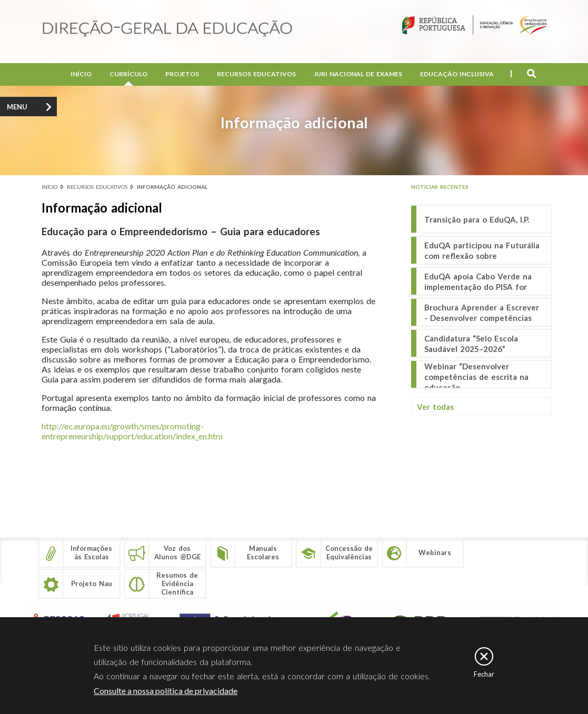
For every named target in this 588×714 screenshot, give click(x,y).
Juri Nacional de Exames (358, 74)
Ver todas (435, 407)
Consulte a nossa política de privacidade (166, 691)
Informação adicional (172, 187)
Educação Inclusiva (457, 74)
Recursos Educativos (256, 74)
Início (81, 74)
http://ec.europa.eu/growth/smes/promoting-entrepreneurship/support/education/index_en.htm (132, 431)
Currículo (128, 74)
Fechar (484, 674)
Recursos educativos (97, 187)
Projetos (182, 74)
